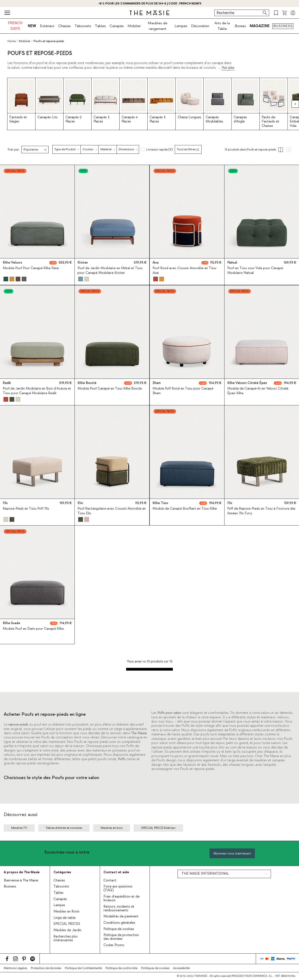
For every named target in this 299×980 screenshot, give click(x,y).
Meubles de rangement (158, 26)
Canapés (117, 26)
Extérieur (47, 26)
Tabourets (83, 26)
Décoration (200, 26)
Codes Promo (114, 945)
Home (12, 41)
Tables (100, 26)
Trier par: (14, 150)
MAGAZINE (260, 26)
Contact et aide (116, 872)
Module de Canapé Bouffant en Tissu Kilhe (185, 509)
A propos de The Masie (22, 872)
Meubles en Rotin (66, 912)
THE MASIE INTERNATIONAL (205, 874)
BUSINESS (283, 26)
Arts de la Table (222, 26)
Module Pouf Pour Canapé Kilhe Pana (31, 268)
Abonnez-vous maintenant (232, 853)
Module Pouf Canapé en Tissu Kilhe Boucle (110, 389)
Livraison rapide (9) (159, 150)
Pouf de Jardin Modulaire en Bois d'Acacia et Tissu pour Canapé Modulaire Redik (37, 391)
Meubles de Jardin (67, 930)
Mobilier (134, 26)
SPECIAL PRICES (67, 924)
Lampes (181, 26)
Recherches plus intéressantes (66, 938)
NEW (32, 26)
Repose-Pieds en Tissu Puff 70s (26, 509)
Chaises (64, 26)
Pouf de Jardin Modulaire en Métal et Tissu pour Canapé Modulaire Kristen (110, 271)
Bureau (240, 26)
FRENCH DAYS (15, 26)
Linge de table (64, 918)
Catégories (62, 872)
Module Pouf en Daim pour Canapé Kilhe (33, 629)
